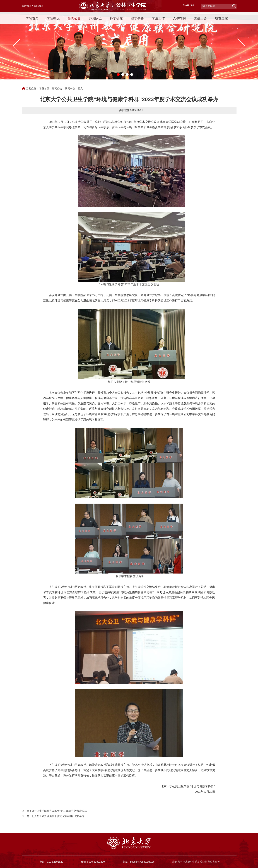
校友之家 (221, 18)
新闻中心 (70, 88)
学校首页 (27, 6)
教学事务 (137, 18)
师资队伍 (95, 18)
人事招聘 (179, 18)
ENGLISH (188, 5)
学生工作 (158, 18)
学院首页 (32, 18)
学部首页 (39, 6)
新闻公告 (74, 18)
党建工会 (200, 18)
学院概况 (53, 18)
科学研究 (116, 18)
